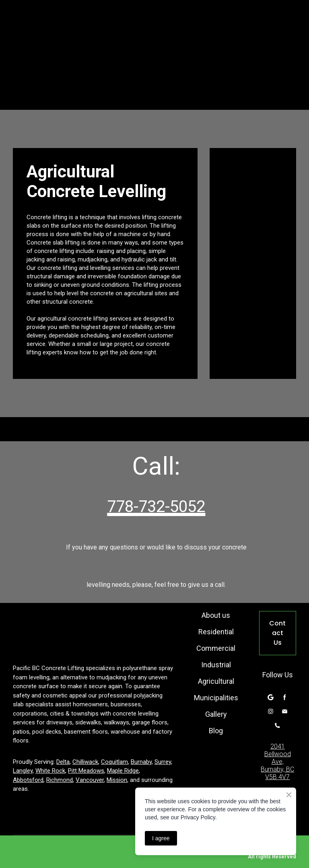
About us (216, 615)
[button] (278, 633)
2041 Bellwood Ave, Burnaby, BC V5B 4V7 (277, 762)
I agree (161, 838)
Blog (216, 731)
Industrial (216, 665)
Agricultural (216, 681)
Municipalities (216, 698)
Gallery (216, 714)
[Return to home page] (92, 631)
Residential (216, 632)
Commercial (216, 648)
